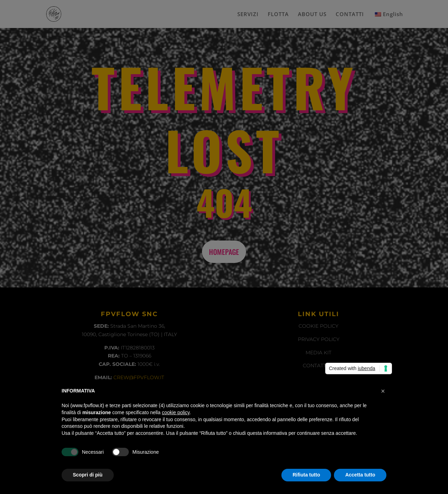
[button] (383, 391)
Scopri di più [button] (88, 475)
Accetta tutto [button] (360, 475)
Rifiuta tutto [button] (306, 475)
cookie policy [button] (176, 412)
